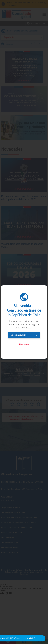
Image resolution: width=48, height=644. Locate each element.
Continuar (24, 344)
